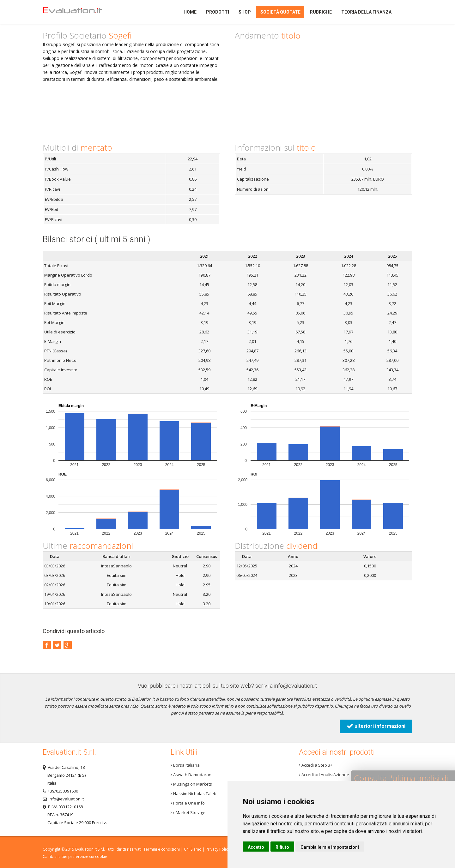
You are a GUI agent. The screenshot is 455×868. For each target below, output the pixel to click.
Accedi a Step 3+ (316, 765)
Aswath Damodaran (191, 775)
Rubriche (321, 12)
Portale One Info (188, 803)
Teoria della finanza (366, 12)
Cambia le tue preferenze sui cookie (75, 856)
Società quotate (280, 12)
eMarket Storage (188, 812)
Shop (245, 12)
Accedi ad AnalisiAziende (324, 775)
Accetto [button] (256, 847)
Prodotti (218, 12)
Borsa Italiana (185, 765)
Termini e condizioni (162, 849)
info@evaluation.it (296, 686)
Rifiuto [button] (282, 847)
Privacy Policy (218, 849)
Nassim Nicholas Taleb (194, 793)
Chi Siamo (193, 849)
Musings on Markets (191, 784)
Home (83, 12)
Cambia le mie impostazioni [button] (330, 847)
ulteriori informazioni (376, 726)
